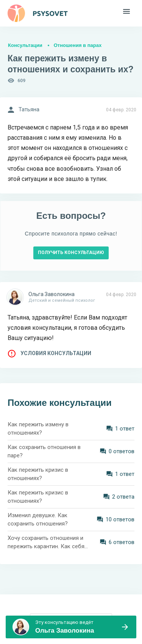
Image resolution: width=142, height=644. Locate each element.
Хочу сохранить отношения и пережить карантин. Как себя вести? (46, 543)
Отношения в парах (78, 45)
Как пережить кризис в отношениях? (38, 474)
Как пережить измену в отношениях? (38, 429)
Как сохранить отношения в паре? (44, 451)
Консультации (25, 45)
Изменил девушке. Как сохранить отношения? (38, 520)
